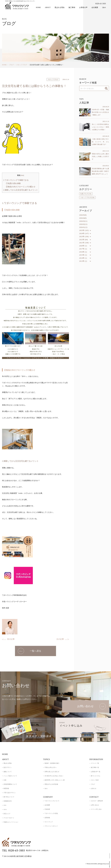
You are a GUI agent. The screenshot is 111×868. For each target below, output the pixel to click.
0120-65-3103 (101, 4)
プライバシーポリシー (51, 826)
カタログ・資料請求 (97, 801)
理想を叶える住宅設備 (51, 784)
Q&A (104, 7)
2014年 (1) (83, 258)
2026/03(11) (83, 221)
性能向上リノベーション (11, 822)
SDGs (5, 809)
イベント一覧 (95, 763)
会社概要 (95, 7)
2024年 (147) (84, 233)
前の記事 (11, 639)
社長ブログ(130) (86, 194)
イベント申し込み (96, 809)
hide (22, 175)
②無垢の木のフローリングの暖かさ (21, 187)
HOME (38, 7)
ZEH (5, 805)
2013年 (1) (83, 261)
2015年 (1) (83, 255)
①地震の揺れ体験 (13, 183)
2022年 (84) (84, 240)
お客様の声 (83, 7)
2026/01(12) (83, 227)
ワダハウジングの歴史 (51, 813)
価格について (8, 772)
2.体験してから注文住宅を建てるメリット (21, 190)
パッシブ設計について (10, 776)
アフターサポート (9, 818)
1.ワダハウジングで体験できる (16, 180)
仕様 (5, 780)
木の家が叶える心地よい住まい (54, 776)
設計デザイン (8, 767)
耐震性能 (6, 788)
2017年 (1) (83, 249)
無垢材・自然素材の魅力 (52, 763)
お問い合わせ (95, 805)
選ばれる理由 (60, 7)
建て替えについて (9, 797)
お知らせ (94, 788)
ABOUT (48, 7)
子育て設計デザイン (10, 793)
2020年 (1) (83, 246)
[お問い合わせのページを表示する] (86, 706)
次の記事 (60, 639)
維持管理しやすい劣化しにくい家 (55, 780)
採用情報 (47, 818)
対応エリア (7, 814)
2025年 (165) (84, 230)
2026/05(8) (83, 215)
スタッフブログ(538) (87, 198)
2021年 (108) (84, 243)
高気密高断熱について (10, 784)
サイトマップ (49, 822)
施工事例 (72, 7)
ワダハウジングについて (52, 801)
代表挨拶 (47, 809)
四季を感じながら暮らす (52, 772)
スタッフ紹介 (95, 780)
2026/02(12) (83, 224)
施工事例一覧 (95, 767)
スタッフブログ (53, 80)
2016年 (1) (83, 252)
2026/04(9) (83, 218)
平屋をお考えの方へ (51, 767)
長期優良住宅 (8, 801)
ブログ (93, 784)
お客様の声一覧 (96, 772)
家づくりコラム (96, 776)
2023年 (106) (84, 237)
